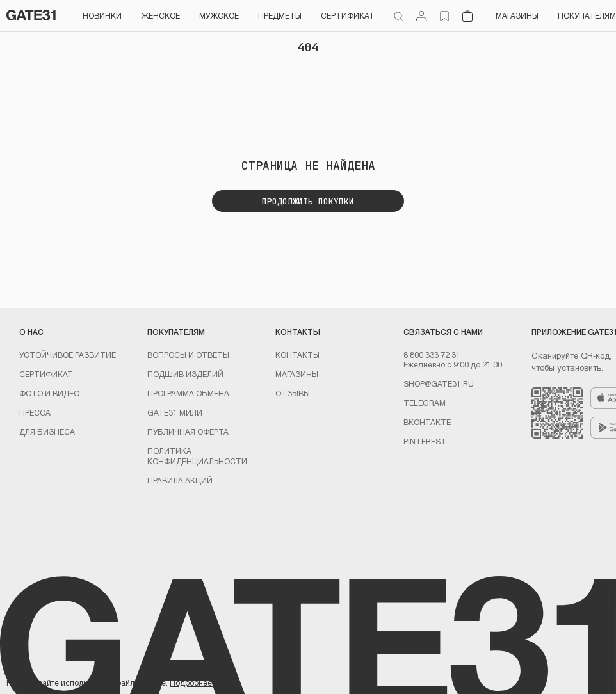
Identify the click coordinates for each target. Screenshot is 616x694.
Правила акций (180, 480)
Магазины (517, 15)
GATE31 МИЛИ (175, 412)
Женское (160, 15)
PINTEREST (425, 441)
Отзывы (293, 393)
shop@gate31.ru (439, 383)
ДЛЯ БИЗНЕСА (47, 432)
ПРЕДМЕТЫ (280, 15)
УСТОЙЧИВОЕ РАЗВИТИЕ (68, 355)
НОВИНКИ (102, 15)
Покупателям (587, 15)
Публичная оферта (188, 432)
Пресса (35, 412)
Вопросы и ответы (188, 355)
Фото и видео (49, 393)
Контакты (297, 355)
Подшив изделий (185, 374)
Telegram (425, 403)
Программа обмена (188, 393)
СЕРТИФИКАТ (348, 15)
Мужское (219, 15)
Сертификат (46, 374)
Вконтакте (427, 422)
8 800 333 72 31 (432, 355)
